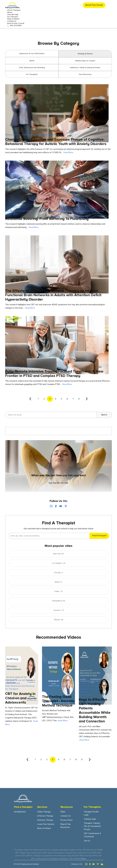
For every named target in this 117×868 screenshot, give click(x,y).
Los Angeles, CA (59, 563)
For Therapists (32, 74)
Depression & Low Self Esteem (32, 53)
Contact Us (12, 21)
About (10, 12)
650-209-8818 (14, 26)
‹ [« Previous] (30, 398)
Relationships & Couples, (62, 211)
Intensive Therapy (45, 820)
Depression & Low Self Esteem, (19, 211)
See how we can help (58, 483)
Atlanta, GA (59, 620)
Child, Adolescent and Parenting (32, 68)
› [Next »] (87, 398)
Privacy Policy (67, 820)
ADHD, (25, 286)
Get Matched (20, 812)
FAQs (63, 812)
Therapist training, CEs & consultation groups (92, 826)
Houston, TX (59, 610)
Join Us (87, 841)
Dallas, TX (59, 591)
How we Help (13, 15)
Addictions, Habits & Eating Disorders (85, 68)
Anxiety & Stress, (13, 135)
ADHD (32, 61)
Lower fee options (46, 824)
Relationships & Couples (85, 61)
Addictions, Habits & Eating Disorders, (54, 687)
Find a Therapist (14, 10)
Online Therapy (44, 812)
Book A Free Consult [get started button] (16, 23)
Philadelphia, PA (58, 601)
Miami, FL (58, 582)
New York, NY (58, 554)
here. (84, 859)
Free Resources (85, 74)
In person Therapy (45, 816)
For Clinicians (13, 17)
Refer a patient (13, 19)
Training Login (90, 819)
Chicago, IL (59, 573)
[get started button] (94, 5)
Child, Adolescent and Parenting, (36, 135)
